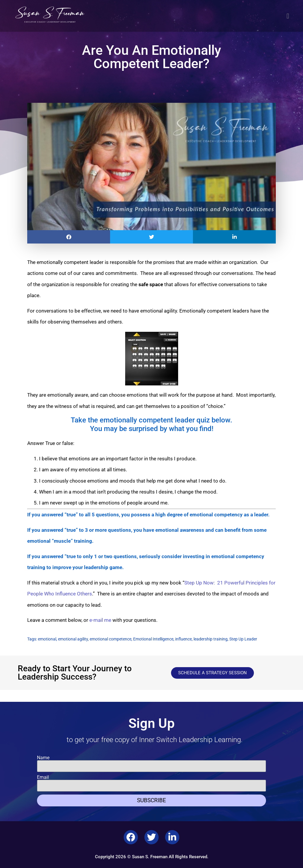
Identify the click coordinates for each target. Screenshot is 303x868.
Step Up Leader (243, 639)
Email (43, 777)
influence (183, 639)
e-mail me (100, 620)
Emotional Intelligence (153, 639)
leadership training (211, 639)
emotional (47, 639)
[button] (288, 16)
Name (43, 758)
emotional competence (111, 639)
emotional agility (73, 639)
